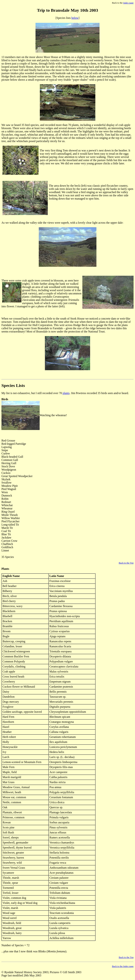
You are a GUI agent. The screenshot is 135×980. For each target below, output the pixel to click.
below (75, 18)
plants (66, 393)
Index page (128, 3)
